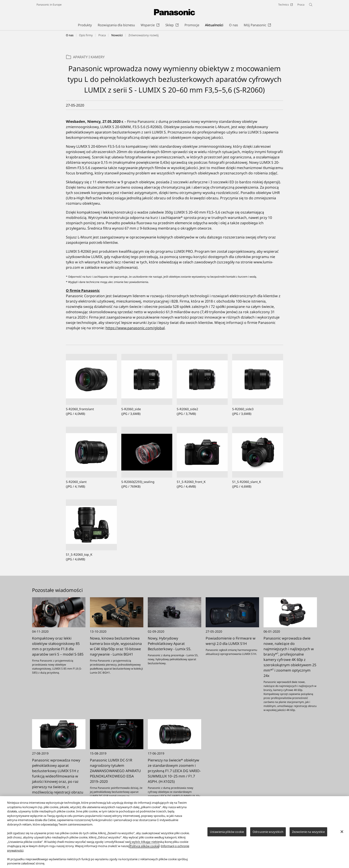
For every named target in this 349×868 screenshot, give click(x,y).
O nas (70, 35)
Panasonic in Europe (49, 5)
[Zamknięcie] (342, 834)
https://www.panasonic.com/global (135, 328)
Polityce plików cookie (144, 848)
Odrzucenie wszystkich (268, 834)
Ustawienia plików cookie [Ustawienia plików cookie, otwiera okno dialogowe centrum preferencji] (227, 834)
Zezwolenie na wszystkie (308, 834)
